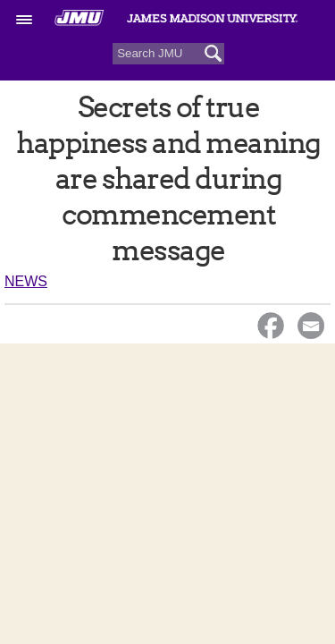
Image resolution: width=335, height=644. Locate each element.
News (26, 281)
